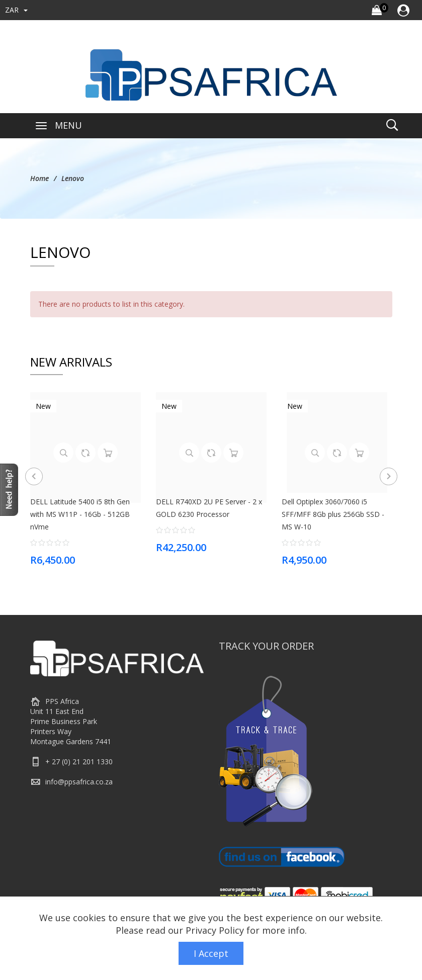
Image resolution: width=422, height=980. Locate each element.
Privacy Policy (215, 930)
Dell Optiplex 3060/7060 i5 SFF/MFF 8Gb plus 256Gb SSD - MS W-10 (333, 514)
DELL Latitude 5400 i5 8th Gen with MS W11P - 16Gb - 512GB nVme (80, 514)
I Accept (211, 953)
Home (39, 178)
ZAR (16, 10)
